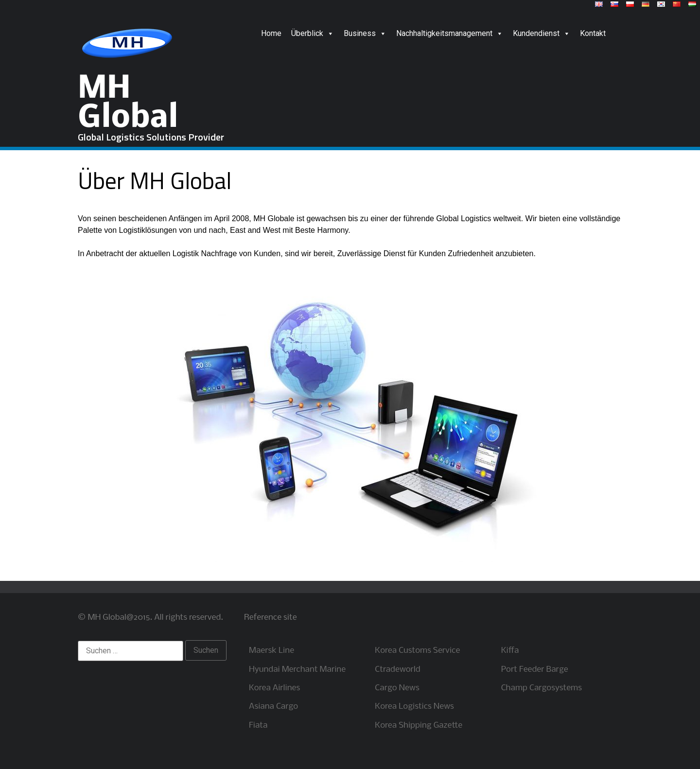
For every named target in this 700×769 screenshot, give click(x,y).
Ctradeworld (397, 670)
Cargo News (397, 688)
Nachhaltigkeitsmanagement (450, 33)
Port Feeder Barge (535, 670)
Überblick (313, 33)
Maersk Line (271, 651)
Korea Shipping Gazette (419, 725)
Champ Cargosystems (542, 688)
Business (365, 33)
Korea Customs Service (417, 651)
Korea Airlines (274, 688)
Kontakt (593, 33)
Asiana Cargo (273, 707)
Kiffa (510, 651)
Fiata (258, 725)
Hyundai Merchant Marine (297, 670)
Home (271, 33)
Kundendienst (542, 33)
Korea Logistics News (414, 707)
